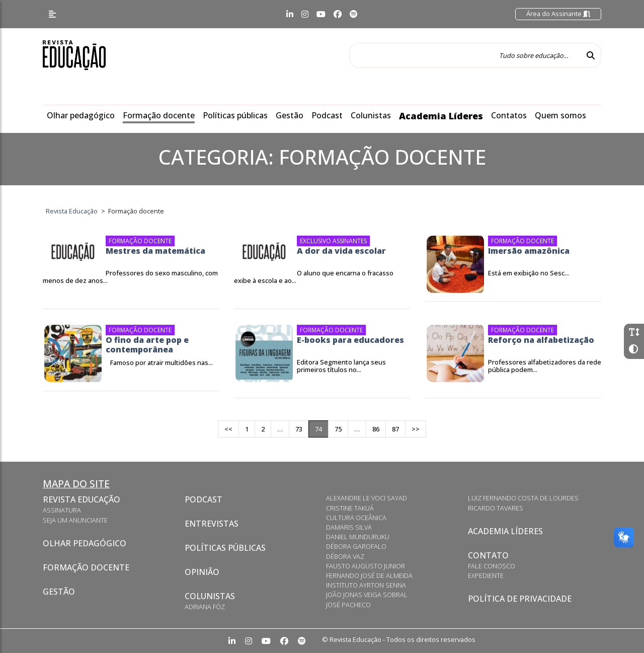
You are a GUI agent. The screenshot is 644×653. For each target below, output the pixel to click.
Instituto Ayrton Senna (366, 585)
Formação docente (159, 115)
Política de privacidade (520, 599)
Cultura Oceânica (356, 518)
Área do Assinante (558, 14)
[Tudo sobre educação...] (465, 55)
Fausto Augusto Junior (366, 566)
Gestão (290, 115)
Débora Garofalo (356, 546)
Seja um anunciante (75, 520)
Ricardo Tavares (496, 508)
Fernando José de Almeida (369, 575)
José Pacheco (348, 605)
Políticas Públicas (225, 548)
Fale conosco (492, 566)
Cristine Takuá (350, 508)
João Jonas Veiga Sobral (367, 595)
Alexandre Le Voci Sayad (367, 498)
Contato (488, 555)
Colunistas (371, 115)
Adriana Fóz (205, 607)
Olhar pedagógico (81, 115)
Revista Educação (82, 499)
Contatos (509, 115)
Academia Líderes (441, 116)
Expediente (486, 575)
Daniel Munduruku (358, 537)
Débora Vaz (345, 556)
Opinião (202, 572)
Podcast (327, 115)
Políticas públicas (235, 115)
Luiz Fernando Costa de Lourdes (523, 498)
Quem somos (560, 115)
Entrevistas (212, 524)
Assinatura (62, 510)
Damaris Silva (349, 527)
